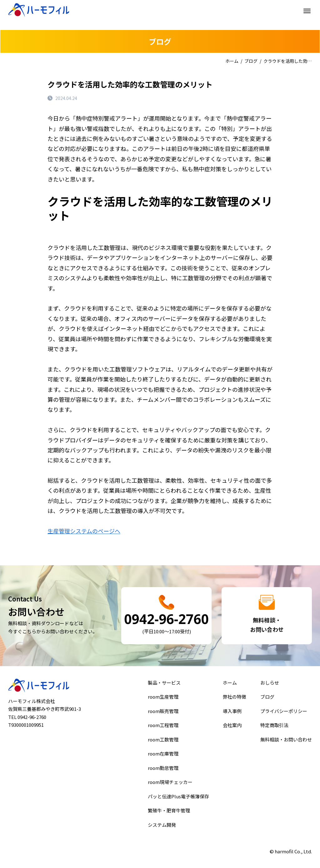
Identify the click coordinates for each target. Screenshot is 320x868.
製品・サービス (165, 686)
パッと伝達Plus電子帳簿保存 (178, 794)
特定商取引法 (275, 727)
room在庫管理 (164, 754)
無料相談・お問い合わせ (286, 740)
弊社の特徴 (235, 700)
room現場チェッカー (170, 781)
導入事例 (232, 713)
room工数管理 (164, 740)
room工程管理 (164, 727)
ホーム (232, 61)
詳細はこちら (167, 616)
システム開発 (162, 821)
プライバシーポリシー (284, 713)
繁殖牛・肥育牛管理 (169, 808)
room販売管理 (164, 713)
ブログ (251, 61)
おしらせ (271, 686)
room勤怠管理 (164, 767)
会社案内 (232, 727)
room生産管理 (164, 700)
